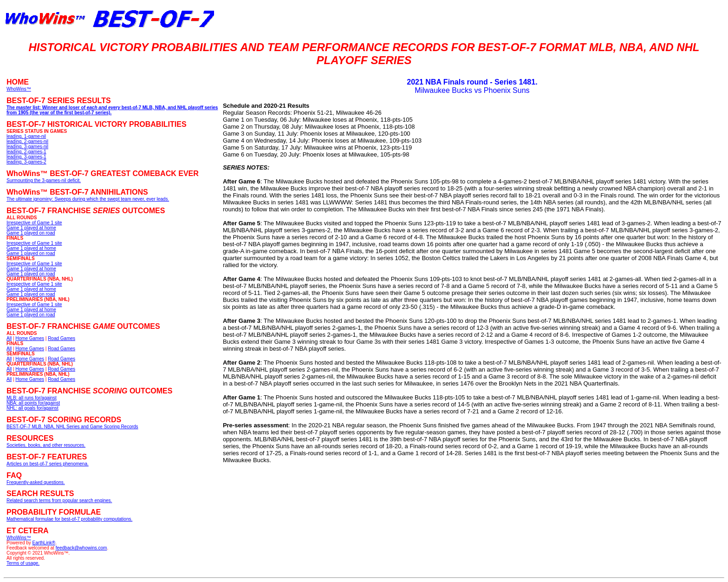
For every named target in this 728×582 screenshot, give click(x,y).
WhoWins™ (19, 538)
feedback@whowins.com (81, 548)
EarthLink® (44, 543)
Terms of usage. (23, 563)
